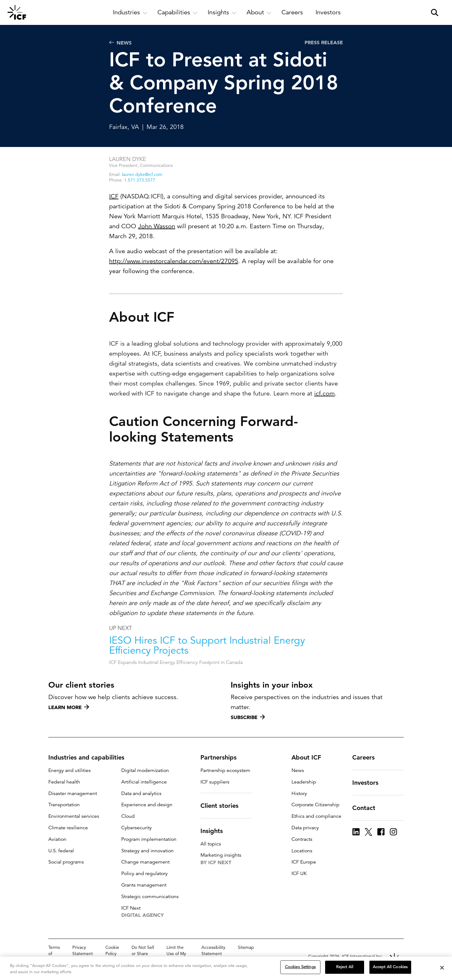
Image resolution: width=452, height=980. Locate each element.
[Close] (442, 968)
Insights (215, 831)
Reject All (345, 967)
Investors (369, 783)
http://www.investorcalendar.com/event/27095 (174, 261)
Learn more (69, 707)
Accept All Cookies (390, 967)
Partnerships (222, 757)
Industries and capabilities (90, 757)
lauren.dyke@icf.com (142, 174)
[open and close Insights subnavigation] (222, 12)
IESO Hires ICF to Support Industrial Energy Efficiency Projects (207, 665)
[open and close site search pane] (435, 12)
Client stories (223, 806)
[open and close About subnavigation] (259, 12)
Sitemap (246, 947)
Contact (368, 808)
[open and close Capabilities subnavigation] (178, 12)
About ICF (310, 757)
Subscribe (248, 717)
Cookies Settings (300, 967)
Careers (367, 757)
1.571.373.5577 (140, 180)
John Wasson (157, 226)
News (120, 43)
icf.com (325, 412)
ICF (114, 196)
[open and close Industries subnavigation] (130, 12)
